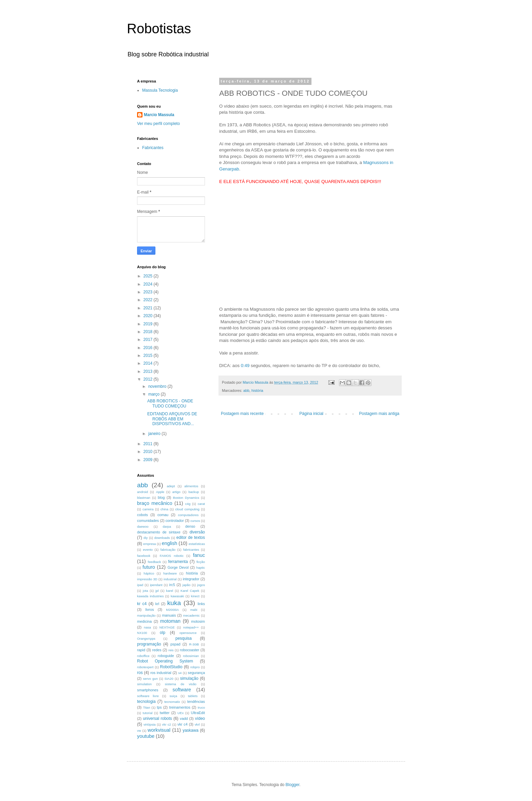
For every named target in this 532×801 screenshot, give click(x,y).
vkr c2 (167, 724)
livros (149, 609)
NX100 (142, 633)
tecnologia (146, 702)
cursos (195, 521)
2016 (149, 348)
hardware (170, 573)
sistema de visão (181, 684)
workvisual (159, 730)
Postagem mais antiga (379, 414)
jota (145, 591)
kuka (174, 603)
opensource (188, 633)
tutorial (148, 713)
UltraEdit (198, 713)
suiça (173, 696)
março (155, 394)
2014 (149, 363)
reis (171, 650)
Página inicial (311, 414)
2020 (149, 316)
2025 (149, 276)
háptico (149, 573)
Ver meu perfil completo (158, 124)
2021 (149, 308)
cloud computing (187, 509)
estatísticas (197, 544)
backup (194, 492)
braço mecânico (155, 503)
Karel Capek (190, 591)
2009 (149, 460)
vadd (184, 718)
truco (201, 707)
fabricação (168, 550)
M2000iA (172, 610)
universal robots (157, 718)
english (170, 543)
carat (201, 504)
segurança (196, 673)
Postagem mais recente (242, 414)
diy (146, 538)
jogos (201, 585)
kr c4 (142, 604)
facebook (144, 556)
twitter (165, 713)
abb (246, 390)
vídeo (200, 718)
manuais (169, 615)
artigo (176, 492)
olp (163, 633)
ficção (201, 562)
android (142, 492)
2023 (149, 292)
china (164, 509)
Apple (160, 492)
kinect (195, 596)
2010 (149, 452)
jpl (157, 591)
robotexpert (145, 667)
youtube (146, 736)
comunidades (148, 521)
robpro (195, 667)
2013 (149, 371)
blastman (144, 498)
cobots (142, 515)
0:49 (245, 366)
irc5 (172, 585)
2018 (149, 332)
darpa (167, 526)
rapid (141, 650)
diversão (197, 532)
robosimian (191, 656)
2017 (149, 340)
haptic (201, 568)
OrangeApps (146, 639)
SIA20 (169, 679)
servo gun (150, 679)
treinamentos (179, 707)
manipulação (146, 615)
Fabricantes (153, 148)
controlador (175, 521)
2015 (149, 356)
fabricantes (191, 550)
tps (159, 707)
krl (157, 604)
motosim (198, 621)
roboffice (143, 656)
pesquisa (184, 638)
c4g (188, 504)
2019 (149, 324)
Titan (147, 707)
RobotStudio (171, 667)
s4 (180, 673)
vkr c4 (183, 724)
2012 (149, 379)
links (201, 604)
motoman (170, 621)
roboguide (166, 656)
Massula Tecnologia (160, 90)
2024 (149, 284)
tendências (196, 702)
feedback (155, 562)
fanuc (199, 555)
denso (190, 526)
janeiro (155, 434)
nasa (147, 627)
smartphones (148, 690)
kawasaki (177, 596)
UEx (180, 713)
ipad (140, 585)
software (182, 690)
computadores (188, 515)
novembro (158, 386)
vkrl (197, 724)
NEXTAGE (167, 627)
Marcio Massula (159, 115)
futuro (149, 567)
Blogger (293, 785)
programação (149, 644)
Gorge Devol (178, 567)
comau (163, 515)
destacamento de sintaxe (159, 532)
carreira (148, 509)
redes (157, 650)
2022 (149, 300)
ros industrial (161, 673)
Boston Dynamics (186, 498)
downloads (162, 538)
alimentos (191, 486)
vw (139, 731)
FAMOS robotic (172, 556)
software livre (148, 696)
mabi (194, 610)
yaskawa (191, 730)
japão (186, 585)
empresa (149, 544)
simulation (144, 684)
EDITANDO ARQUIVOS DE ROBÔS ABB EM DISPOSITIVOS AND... (172, 419)
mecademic (192, 615)
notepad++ (191, 627)
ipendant (156, 585)
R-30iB (194, 644)
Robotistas (159, 29)
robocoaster (189, 650)
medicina (144, 621)
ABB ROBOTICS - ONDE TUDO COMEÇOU (170, 403)
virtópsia (150, 724)
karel (169, 591)
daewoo (143, 526)
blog (161, 497)
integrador (191, 579)
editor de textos (191, 538)
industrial (170, 579)
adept (171, 486)
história (257, 390)
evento (148, 550)
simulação (189, 678)
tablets (193, 696)
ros (140, 673)
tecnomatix (172, 702)
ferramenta (178, 562)
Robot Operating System (165, 661)
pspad (175, 644)
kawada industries (150, 596)
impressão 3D (147, 579)
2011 (149, 444)
